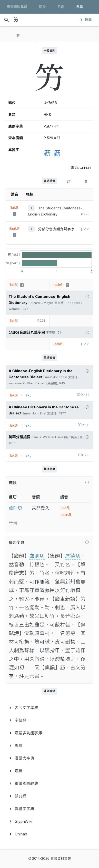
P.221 (85, 455)
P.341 (85, 425)
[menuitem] (49, 708)
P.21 (86, 229)
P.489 (85, 395)
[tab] (18, 35)
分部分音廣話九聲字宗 (56, 229)
